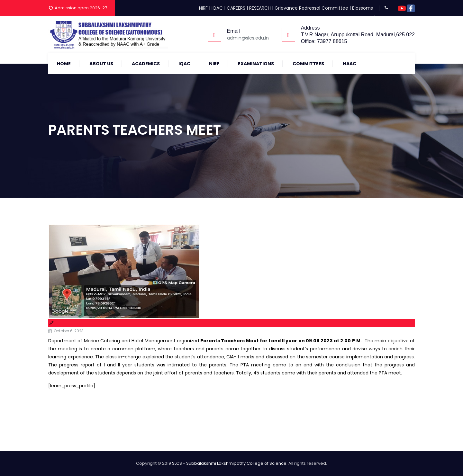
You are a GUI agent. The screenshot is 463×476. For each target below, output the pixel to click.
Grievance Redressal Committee (311, 8)
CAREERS (236, 8)
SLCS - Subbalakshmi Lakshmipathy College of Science (229, 463)
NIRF (203, 8)
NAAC (350, 64)
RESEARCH (260, 8)
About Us (101, 64)
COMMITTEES (308, 64)
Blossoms (363, 8)
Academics (146, 64)
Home (64, 64)
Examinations (256, 64)
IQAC (217, 8)
